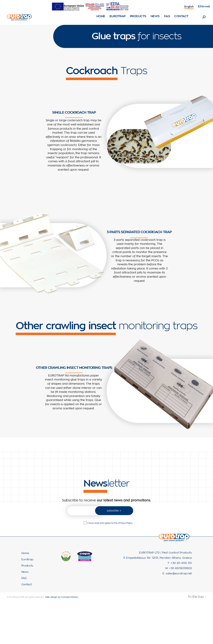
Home (101, 19)
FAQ (167, 19)
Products (138, 19)
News (155, 19)
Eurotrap (118, 19)
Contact (181, 19)
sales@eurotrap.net (179, 579)
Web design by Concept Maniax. (62, 602)
